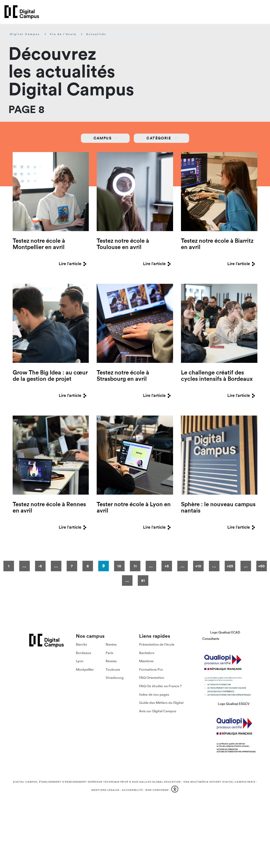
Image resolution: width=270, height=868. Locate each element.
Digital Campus (25, 34)
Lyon (80, 661)
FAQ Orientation (152, 678)
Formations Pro (151, 669)
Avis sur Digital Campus (158, 711)
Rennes (111, 661)
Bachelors (147, 653)
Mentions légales (105, 790)
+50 (261, 566)
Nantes (111, 644)
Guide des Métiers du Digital (161, 703)
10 (119, 566)
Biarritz (81, 644)
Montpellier (85, 669)
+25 (230, 566)
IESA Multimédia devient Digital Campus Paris (219, 782)
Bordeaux (84, 653)
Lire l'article (74, 264)
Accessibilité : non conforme (145, 790)
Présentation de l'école (157, 644)
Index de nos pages (154, 694)
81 (143, 581)
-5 (40, 566)
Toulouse (113, 669)
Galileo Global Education (160, 782)
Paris (109, 653)
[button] (175, 790)
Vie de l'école (63, 34)
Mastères (146, 661)
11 (135, 566)
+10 (198, 566)
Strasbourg (115, 678)
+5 (167, 566)
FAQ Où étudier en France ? (160, 686)
